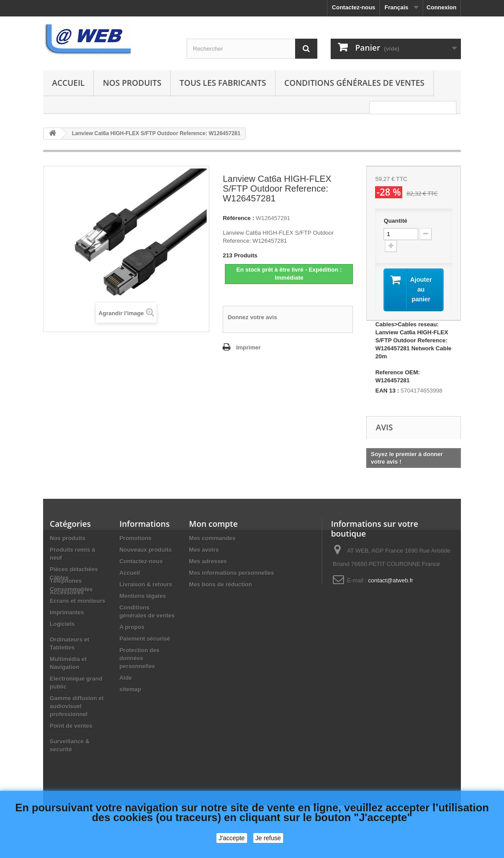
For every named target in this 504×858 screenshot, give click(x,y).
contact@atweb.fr (390, 580)
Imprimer (248, 347)
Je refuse (268, 838)
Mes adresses (208, 561)
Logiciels (62, 654)
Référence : (238, 218)
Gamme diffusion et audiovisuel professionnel (77, 736)
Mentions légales (143, 596)
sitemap (130, 689)
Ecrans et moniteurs (78, 631)
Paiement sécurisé (145, 639)
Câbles (59, 608)
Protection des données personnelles (140, 658)
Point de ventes (71, 756)
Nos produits (132, 83)
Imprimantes (67, 643)
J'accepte (232, 838)
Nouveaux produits (146, 550)
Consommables (71, 619)
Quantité (395, 221)
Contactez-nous (354, 7)
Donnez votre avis (252, 317)
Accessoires (67, 592)
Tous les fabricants (223, 83)
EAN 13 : (387, 391)
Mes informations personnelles (231, 573)
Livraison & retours (146, 584)
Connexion (442, 7)
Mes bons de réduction (220, 584)
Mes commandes (212, 538)
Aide (126, 678)
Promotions (136, 538)
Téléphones (66, 581)
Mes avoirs (204, 550)
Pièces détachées (74, 569)
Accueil (68, 83)
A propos (132, 627)
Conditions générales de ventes (354, 83)
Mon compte (213, 524)
